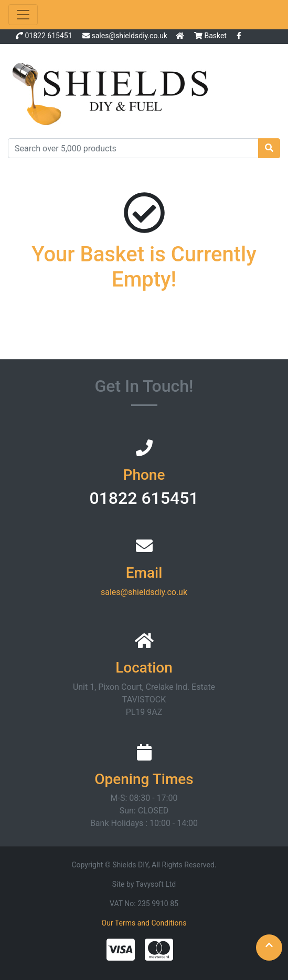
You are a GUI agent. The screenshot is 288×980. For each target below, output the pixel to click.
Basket (211, 36)
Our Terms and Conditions (144, 923)
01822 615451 (48, 36)
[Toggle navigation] (23, 15)
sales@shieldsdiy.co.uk (129, 36)
